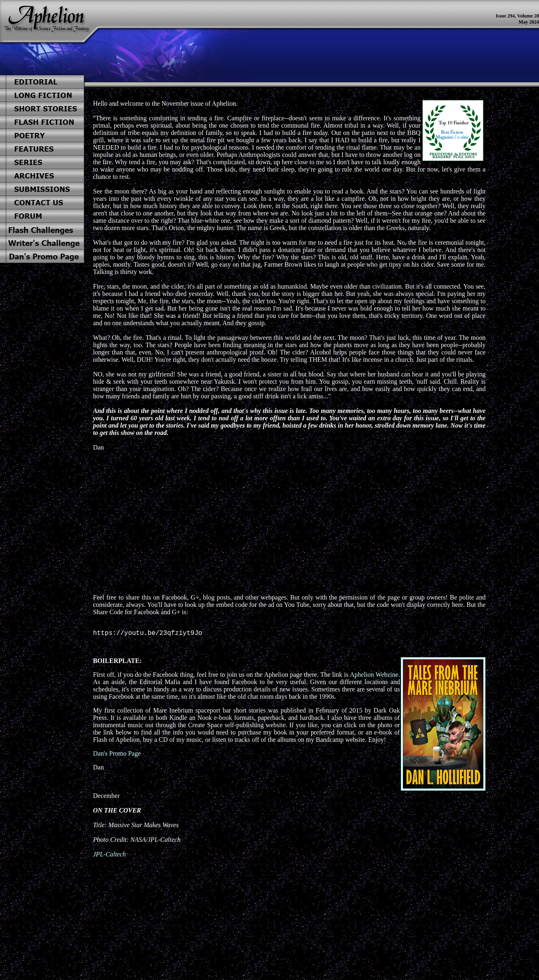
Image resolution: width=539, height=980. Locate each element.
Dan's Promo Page (117, 755)
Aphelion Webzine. (375, 676)
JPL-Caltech (109, 856)
